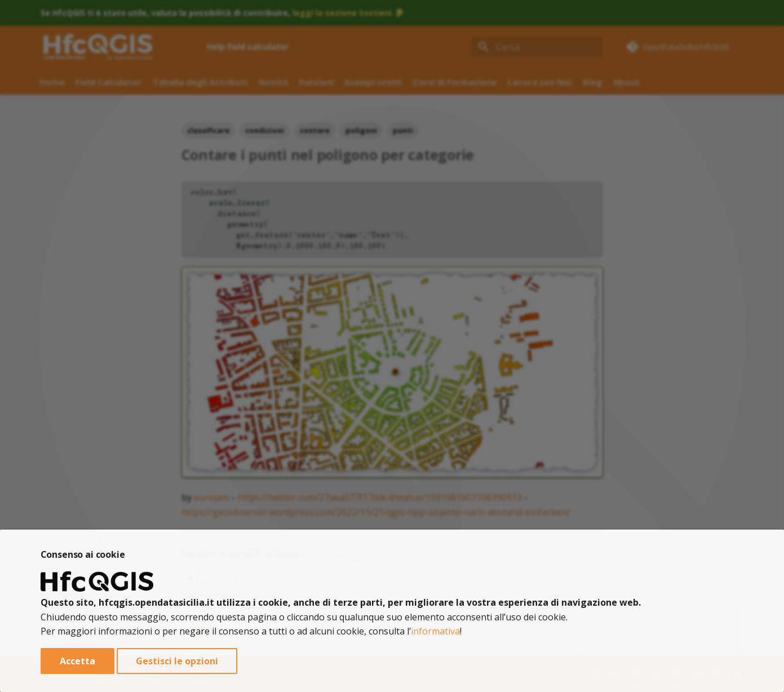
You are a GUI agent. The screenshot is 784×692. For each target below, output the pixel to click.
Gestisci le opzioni (177, 661)
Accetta (77, 661)
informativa (435, 631)
